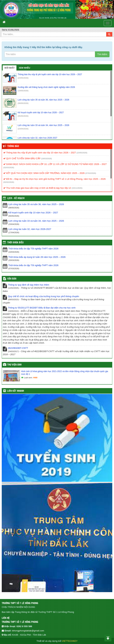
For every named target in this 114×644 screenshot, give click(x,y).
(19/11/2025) (77, 188)
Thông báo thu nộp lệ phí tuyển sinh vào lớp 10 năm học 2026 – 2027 (40, 153)
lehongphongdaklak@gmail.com (28, 631)
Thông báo (13, 146)
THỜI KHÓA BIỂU (15, 243)
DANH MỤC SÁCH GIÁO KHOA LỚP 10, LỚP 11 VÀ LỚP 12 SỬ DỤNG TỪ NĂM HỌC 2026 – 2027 (55, 164)
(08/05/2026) (23, 103)
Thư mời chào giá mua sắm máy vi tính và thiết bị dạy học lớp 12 (37, 188)
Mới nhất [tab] (10, 68)
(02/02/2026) (9, 182)
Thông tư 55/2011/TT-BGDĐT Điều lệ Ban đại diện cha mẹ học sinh (42, 308)
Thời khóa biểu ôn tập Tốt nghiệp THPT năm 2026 (33, 249)
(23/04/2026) (23, 129)
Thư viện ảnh (14, 365)
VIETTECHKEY (70, 641)
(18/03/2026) (46, 159)
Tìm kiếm (102, 54)
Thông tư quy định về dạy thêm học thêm (29, 285)
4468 (35, 378)
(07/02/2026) (91, 173)
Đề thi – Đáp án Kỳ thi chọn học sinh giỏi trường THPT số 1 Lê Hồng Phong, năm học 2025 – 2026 (54, 179)
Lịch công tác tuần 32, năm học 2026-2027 (30, 229)
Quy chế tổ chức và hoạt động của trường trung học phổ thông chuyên (43, 296)
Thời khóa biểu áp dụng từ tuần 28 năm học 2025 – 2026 (37, 257)
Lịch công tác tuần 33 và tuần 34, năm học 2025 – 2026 (36, 221)
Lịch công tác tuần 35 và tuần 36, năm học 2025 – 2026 (36, 204)
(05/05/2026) (23, 116)
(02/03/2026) (9, 168)
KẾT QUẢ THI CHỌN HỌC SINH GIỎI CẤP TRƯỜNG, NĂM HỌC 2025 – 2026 (44, 173)
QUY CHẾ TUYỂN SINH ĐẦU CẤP (22, 158)
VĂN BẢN (12, 279)
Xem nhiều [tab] (24, 68)
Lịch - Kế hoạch (16, 198)
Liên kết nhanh (16, 391)
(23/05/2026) (23, 78)
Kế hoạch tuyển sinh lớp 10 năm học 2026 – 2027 (33, 213)
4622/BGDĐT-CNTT (18, 348)
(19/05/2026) (23, 91)
